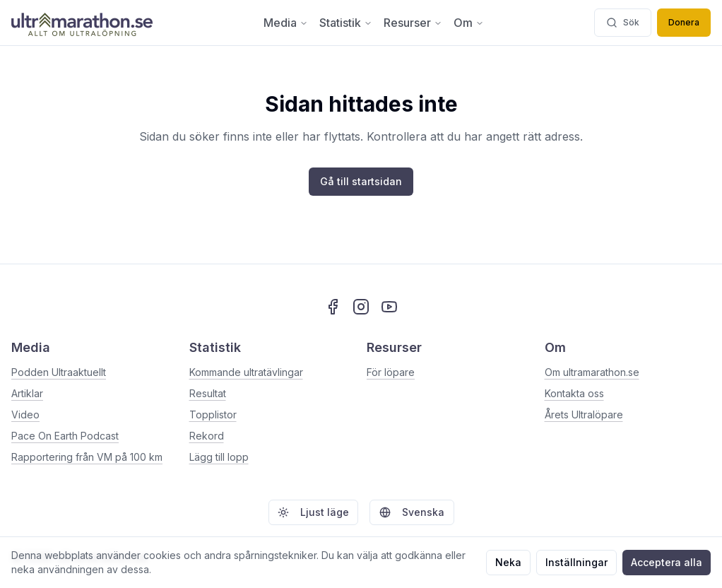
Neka (508, 562)
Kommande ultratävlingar (246, 372)
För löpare (391, 372)
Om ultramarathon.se (592, 372)
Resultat (208, 393)
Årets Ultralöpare (584, 414)
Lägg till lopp (219, 457)
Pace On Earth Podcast (65, 436)
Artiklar (27, 393)
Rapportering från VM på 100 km (87, 457)
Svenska (412, 512)
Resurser (413, 23)
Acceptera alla (667, 562)
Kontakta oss (574, 393)
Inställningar (576, 562)
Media (286, 23)
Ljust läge (313, 512)
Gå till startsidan (361, 181)
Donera (684, 22)
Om (469, 23)
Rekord (207, 436)
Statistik (346, 23)
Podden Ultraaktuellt (59, 372)
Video (25, 414)
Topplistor (213, 414)
